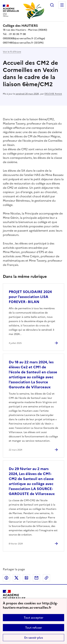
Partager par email (36, 578)
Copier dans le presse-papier (46, 578)
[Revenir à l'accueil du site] (14, 598)
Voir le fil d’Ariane (12, 52)
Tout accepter (33, 618)
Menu (62, 5)
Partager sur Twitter (16, 578)
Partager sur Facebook (6, 578)
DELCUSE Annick (53, 94)
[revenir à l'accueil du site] (33, 26)
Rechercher (52, 5)
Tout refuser (33, 628)
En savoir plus (34, 638)
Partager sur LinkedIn (26, 578)
